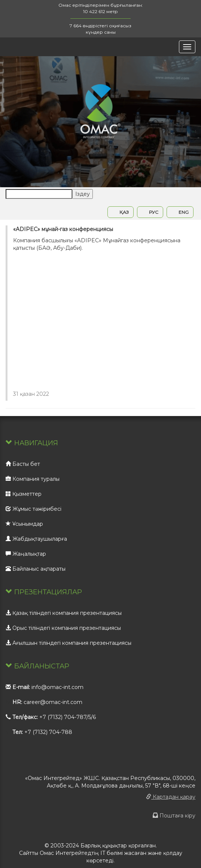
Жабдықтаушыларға (36, 539)
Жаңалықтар (26, 554)
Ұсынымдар (24, 524)
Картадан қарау (171, 797)
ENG (180, 212)
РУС (150, 212)
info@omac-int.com (57, 687)
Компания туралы (33, 479)
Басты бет (23, 464)
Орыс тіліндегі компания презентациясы (63, 628)
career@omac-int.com (53, 702)
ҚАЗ (121, 212)
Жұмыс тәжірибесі (33, 509)
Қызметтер (24, 494)
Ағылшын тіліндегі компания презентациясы (68, 643)
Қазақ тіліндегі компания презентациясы (64, 613)
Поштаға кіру (174, 816)
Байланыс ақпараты (36, 569)
